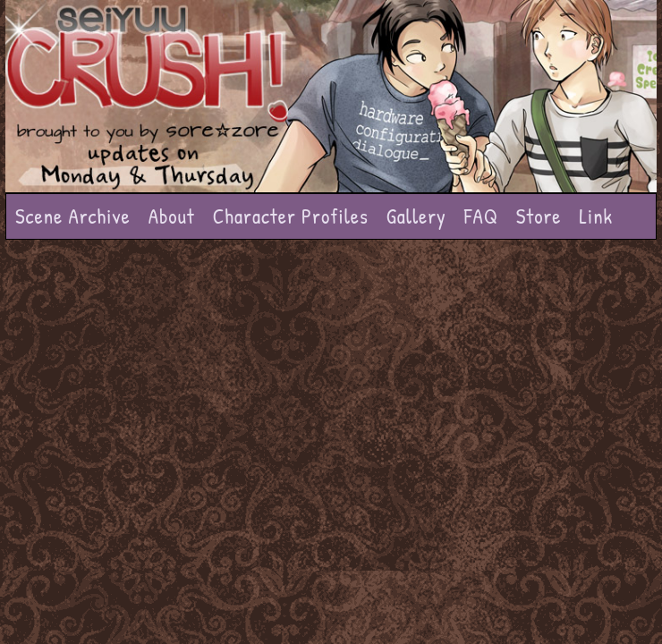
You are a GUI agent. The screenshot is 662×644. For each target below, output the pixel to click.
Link (596, 216)
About (172, 216)
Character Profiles (291, 216)
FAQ (481, 216)
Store (539, 216)
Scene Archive (73, 216)
